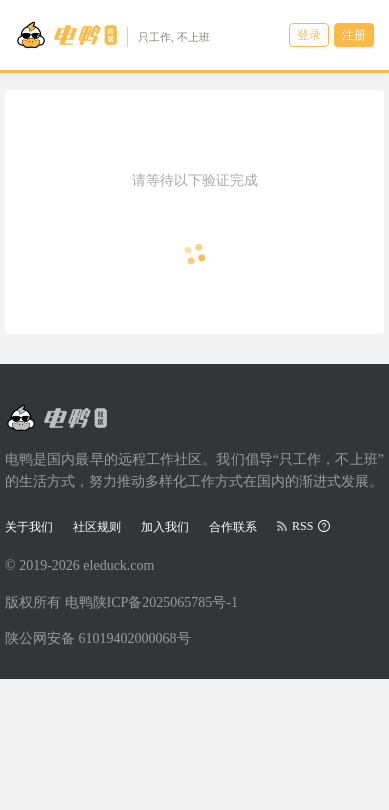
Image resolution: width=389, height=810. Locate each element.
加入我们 (165, 527)
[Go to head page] (112, 35)
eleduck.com (118, 565)
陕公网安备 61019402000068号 (98, 638)
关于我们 (29, 527)
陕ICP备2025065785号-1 (165, 602)
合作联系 (233, 527)
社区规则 (97, 527)
